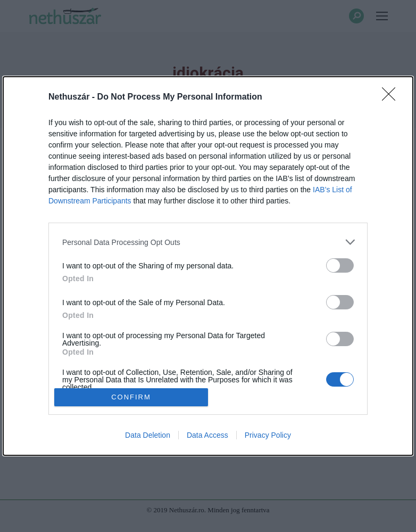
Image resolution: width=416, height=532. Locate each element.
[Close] (392, 97)
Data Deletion (148, 435)
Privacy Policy (268, 435)
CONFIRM (131, 396)
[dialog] (208, 266)
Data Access (207, 435)
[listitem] (208, 242)
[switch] (340, 265)
